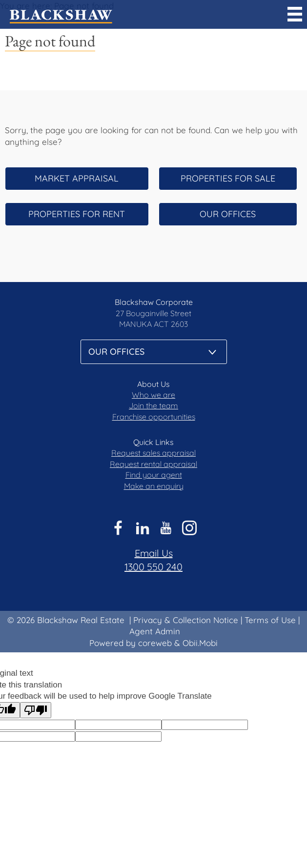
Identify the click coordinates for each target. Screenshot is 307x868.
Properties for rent (77, 214)
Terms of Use (270, 620)
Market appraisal (77, 178)
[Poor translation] (36, 710)
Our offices (228, 214)
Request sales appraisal (153, 453)
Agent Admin (155, 631)
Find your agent (154, 475)
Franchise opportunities (154, 417)
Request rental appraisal (153, 464)
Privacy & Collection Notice (186, 620)
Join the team (153, 405)
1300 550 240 (153, 567)
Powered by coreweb (131, 643)
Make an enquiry (154, 486)
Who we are (153, 395)
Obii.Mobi (200, 643)
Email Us (154, 553)
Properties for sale (228, 178)
